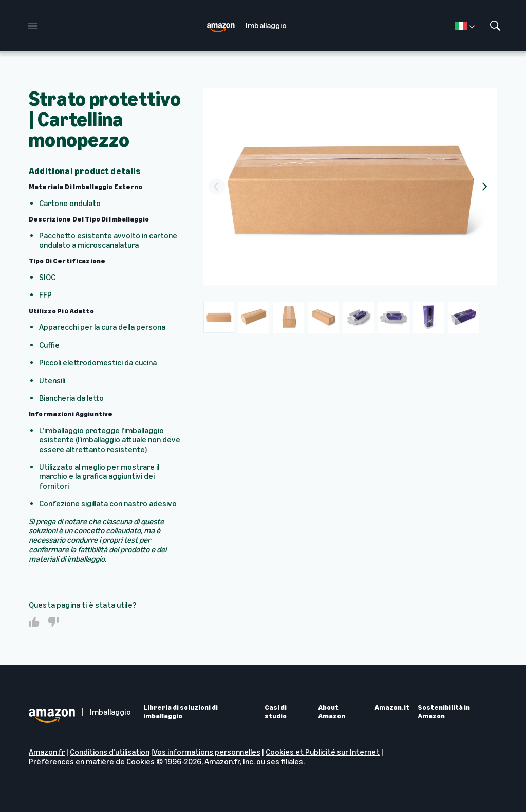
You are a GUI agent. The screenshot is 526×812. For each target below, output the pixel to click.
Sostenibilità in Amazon (444, 712)
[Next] (484, 187)
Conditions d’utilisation (110, 752)
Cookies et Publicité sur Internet (323, 752)
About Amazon (332, 712)
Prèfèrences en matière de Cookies (92, 761)
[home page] (223, 26)
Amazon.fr (47, 752)
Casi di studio (276, 712)
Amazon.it (392, 708)
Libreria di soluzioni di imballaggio (181, 712)
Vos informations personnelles (207, 752)
